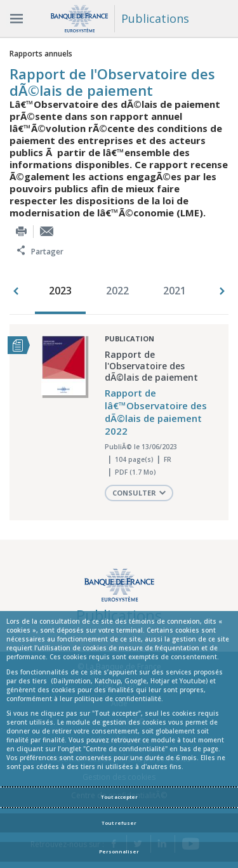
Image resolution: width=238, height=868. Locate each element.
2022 (117, 291)
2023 (60, 291)
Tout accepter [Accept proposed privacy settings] (119, 797)
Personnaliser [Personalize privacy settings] (119, 852)
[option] (63, 292)
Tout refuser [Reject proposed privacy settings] (119, 823)
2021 (175, 291)
